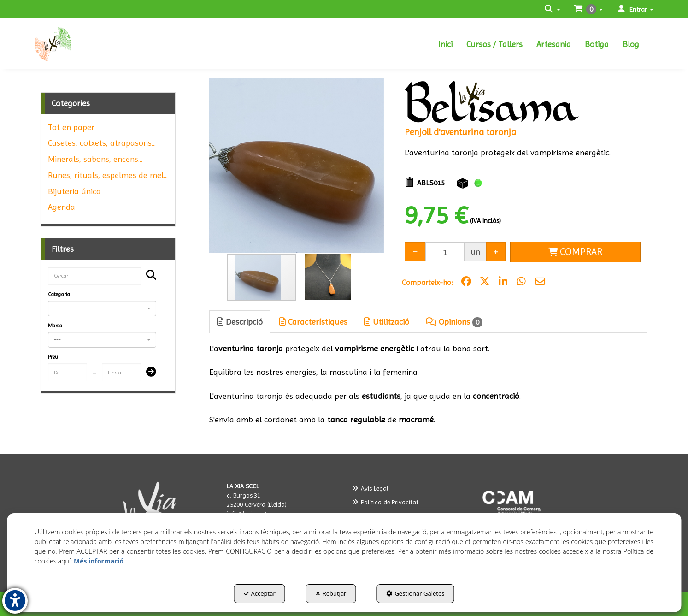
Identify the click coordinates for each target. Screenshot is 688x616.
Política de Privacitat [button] (385, 502)
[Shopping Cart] (575, 252)
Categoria (59, 294)
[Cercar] (148, 276)
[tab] (240, 322)
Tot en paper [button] (71, 127)
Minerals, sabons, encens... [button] (95, 159)
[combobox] (102, 308)
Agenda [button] (62, 207)
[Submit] (148, 373)
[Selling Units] (445, 252)
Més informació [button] (99, 561)
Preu (53, 357)
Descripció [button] (240, 322)
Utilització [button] (387, 322)
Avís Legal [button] (370, 488)
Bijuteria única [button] (74, 191)
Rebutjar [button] (331, 593)
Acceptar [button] (260, 593)
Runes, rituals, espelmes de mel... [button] (108, 175)
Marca (55, 326)
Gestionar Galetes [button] (415, 593)
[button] (75, 44)
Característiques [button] (313, 322)
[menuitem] (445, 44)
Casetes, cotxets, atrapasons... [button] (102, 143)
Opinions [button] (454, 322)
